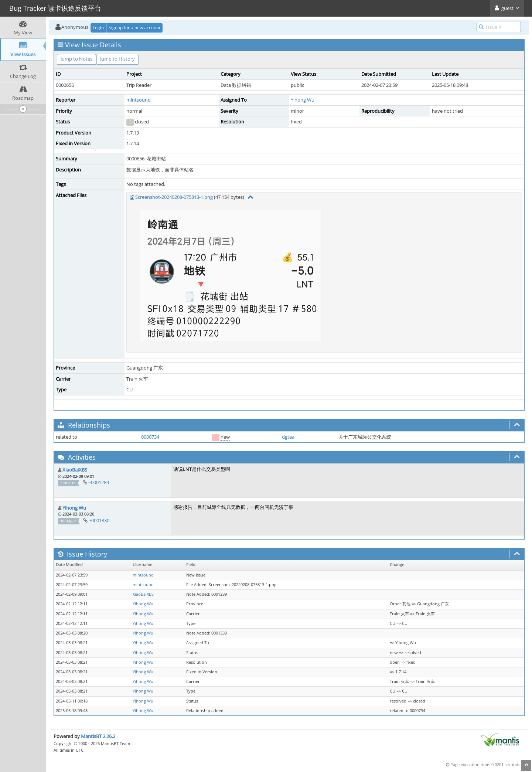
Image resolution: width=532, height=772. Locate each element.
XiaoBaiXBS (75, 470)
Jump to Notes (76, 59)
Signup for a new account (134, 28)
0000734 (150, 437)
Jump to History (117, 59)
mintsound (139, 100)
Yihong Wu (303, 100)
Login (98, 28)
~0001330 (99, 520)
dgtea (288, 437)
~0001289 (99, 482)
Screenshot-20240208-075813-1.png (174, 197)
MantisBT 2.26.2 (98, 736)
